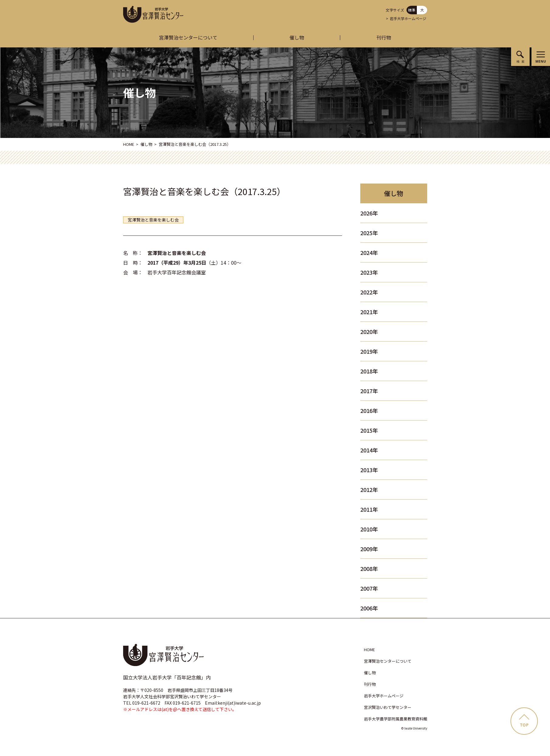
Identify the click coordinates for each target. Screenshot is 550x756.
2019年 (369, 351)
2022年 (369, 292)
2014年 (369, 450)
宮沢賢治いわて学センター (388, 707)
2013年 (369, 470)
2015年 (369, 430)
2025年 (369, 233)
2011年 (369, 509)
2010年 (369, 529)
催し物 (297, 37)
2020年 (369, 332)
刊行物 (384, 37)
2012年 (369, 490)
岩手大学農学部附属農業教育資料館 (396, 719)
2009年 (369, 549)
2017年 (369, 391)
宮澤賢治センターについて (188, 37)
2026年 (369, 213)
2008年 (369, 569)
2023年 (369, 272)
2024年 (369, 253)
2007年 (369, 588)
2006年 (369, 608)
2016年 (369, 411)
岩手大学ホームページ (408, 18)
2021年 (369, 312)
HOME (129, 144)
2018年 (369, 371)
